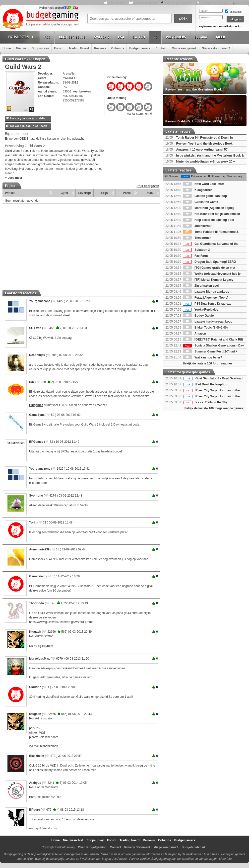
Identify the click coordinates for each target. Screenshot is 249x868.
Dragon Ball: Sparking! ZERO (209, 262)
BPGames (36, 442)
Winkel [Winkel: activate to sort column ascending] (10, 193)
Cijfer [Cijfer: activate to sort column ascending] (65, 193)
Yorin (33, 522)
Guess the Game (200, 202)
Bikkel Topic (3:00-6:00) (205, 328)
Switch (139, 37)
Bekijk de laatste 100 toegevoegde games (214, 408)
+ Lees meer (14, 178)
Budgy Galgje (198, 316)
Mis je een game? (184, 48)
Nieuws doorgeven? (216, 48)
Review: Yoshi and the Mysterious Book (204, 144)
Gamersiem (37, 576)
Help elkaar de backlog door (209, 220)
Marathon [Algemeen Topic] (208, 208)
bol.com (48, 646)
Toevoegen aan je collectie (27, 126)
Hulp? (238, 26)
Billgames (36, 405)
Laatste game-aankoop (205, 196)
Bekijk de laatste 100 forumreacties (208, 363)
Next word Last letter (203, 184)
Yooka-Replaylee (200, 310)
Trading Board (79, 48)
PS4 (122, 37)
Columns (118, 48)
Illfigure (34, 810)
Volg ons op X (117, 3)
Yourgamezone (40, 301)
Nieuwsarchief (73, 840)
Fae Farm (195, 256)
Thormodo (36, 603)
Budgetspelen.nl (193, 847)
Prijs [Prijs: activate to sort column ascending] (105, 193)
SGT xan (35, 328)
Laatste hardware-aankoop (208, 322)
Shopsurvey (40, 48)
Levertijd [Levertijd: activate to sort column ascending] (84, 193)
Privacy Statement (137, 847)
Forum (59, 48)
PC (156, 37)
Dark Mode (243, 3)
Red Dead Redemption (211, 384)
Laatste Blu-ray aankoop (206, 292)
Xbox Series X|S (73, 37)
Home (7, 48)
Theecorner (197, 238)
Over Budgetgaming (92, 847)
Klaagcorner (197, 190)
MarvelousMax (39, 659)
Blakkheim (37, 756)
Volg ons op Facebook (178, 3)
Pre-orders (177, 37)
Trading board (129, 840)
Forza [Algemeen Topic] (205, 298)
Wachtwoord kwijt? (223, 26)
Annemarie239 (39, 549)
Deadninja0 (37, 355)
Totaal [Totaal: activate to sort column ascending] (149, 193)
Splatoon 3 (196, 250)
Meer (221, 37)
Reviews (100, 48)
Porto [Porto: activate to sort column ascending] (127, 193)
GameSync (37, 415)
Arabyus (35, 783)
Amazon (194, 334)
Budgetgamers (140, 48)
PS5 (48, 37)
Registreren (205, 26)
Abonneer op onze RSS (215, 3)
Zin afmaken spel (201, 286)
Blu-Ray (202, 37)
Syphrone (36, 496)
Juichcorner (197, 226)
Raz (32, 382)
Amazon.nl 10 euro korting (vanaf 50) (202, 150)
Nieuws (21, 48)
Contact (161, 48)
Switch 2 (103, 37)
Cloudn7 (35, 687)
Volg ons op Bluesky (146, 3)
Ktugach (35, 632)
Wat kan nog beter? (202, 357)
